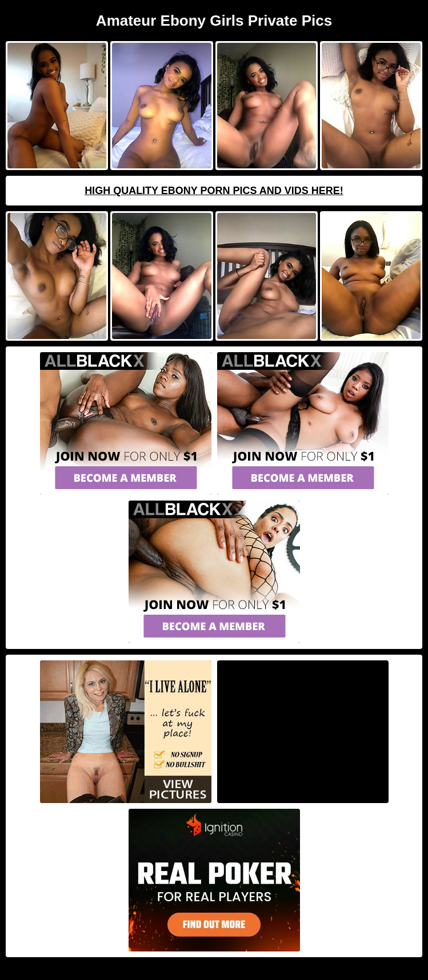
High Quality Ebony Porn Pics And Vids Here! (214, 191)
